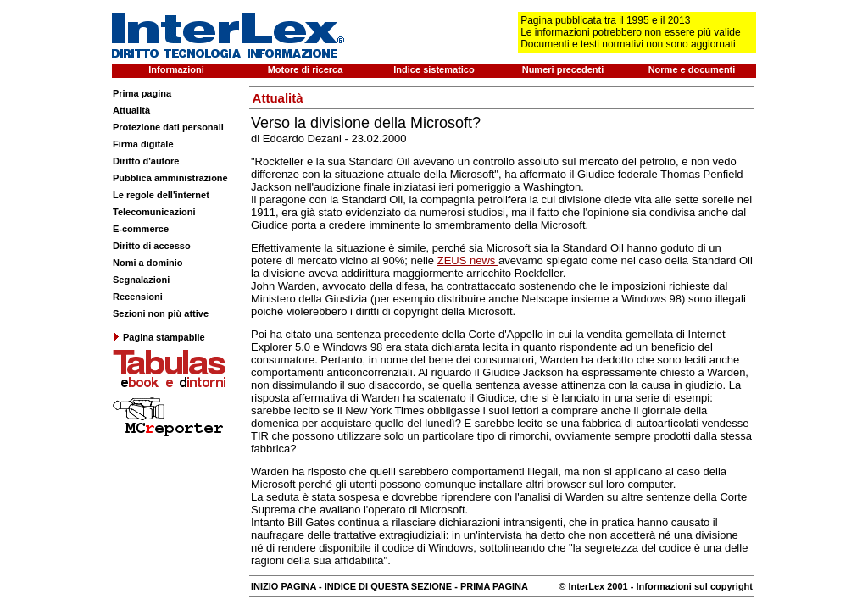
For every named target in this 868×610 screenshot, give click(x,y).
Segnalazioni (141, 280)
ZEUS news (468, 261)
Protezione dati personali (168, 127)
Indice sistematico (434, 69)
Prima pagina (142, 93)
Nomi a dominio (148, 263)
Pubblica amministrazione (170, 178)
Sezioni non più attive (161, 313)
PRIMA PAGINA (494, 586)
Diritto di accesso (152, 246)
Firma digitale (143, 144)
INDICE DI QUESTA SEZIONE (388, 586)
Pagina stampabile (159, 337)
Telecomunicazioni (154, 212)
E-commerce (141, 229)
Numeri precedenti (563, 69)
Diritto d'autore (146, 161)
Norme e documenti (692, 69)
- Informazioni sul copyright (690, 586)
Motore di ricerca (306, 69)
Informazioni (176, 69)
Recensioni (138, 297)
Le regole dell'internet (161, 195)
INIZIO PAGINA (284, 586)
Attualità (131, 110)
